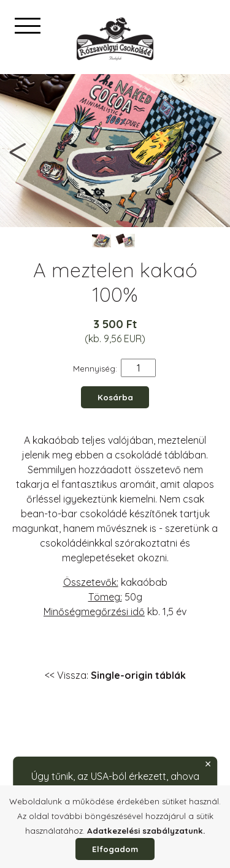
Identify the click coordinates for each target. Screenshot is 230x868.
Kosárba (115, 397)
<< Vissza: (115, 675)
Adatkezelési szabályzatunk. (146, 831)
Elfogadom (115, 849)
